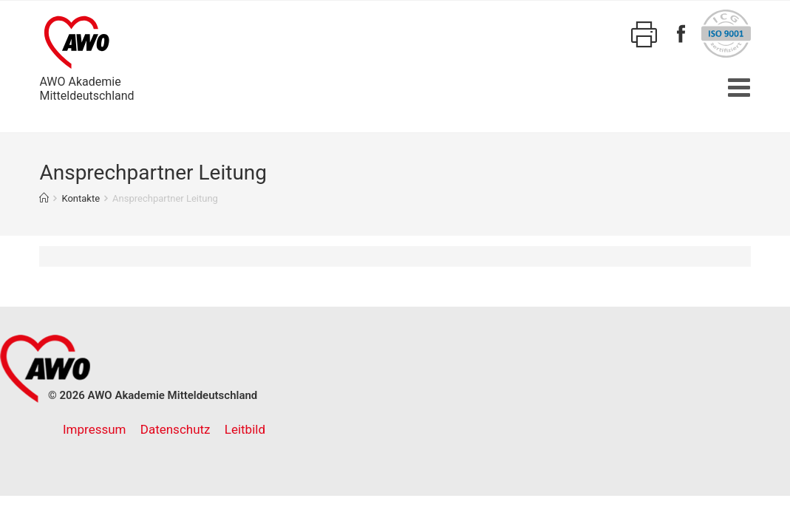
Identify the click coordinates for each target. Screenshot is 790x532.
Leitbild (245, 429)
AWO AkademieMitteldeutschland (86, 56)
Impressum (95, 429)
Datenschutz (176, 429)
